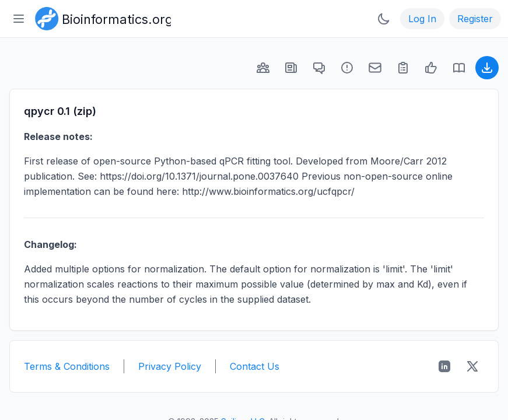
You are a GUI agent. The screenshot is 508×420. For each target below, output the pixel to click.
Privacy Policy (170, 366)
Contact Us (255, 366)
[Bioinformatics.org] (101, 17)
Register (475, 19)
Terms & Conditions (67, 366)
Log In (422, 19)
